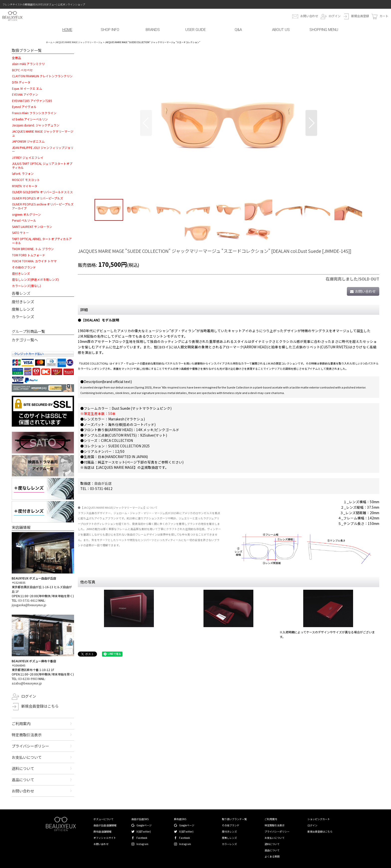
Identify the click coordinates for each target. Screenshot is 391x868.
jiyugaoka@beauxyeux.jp (29, 605)
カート (384, 16)
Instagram (142, 844)
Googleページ (144, 825)
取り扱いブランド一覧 (234, 819)
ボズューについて (103, 819)
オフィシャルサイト (105, 838)
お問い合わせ (309, 16)
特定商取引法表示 (27, 735)
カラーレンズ (23, 317)
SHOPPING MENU (324, 30)
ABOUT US (281, 30)
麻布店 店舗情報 (102, 831)
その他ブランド (231, 825)
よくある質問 (272, 856)
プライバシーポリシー (30, 746)
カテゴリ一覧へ (25, 340)
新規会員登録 (360, 16)
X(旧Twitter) (144, 831)
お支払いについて (27, 757)
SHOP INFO (110, 30)
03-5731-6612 (28, 600)
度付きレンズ (23, 302)
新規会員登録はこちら (40, 706)
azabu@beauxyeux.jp (27, 683)
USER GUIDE (195, 30)
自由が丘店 (103, 483)
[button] (146, 123)
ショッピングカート (319, 819)
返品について (23, 780)
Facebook (142, 838)
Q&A (238, 30)
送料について (23, 768)
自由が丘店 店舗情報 (105, 825)
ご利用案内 (21, 723)
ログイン (335, 16)
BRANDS (153, 30)
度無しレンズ (23, 309)
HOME (67, 30)
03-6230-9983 (28, 679)
